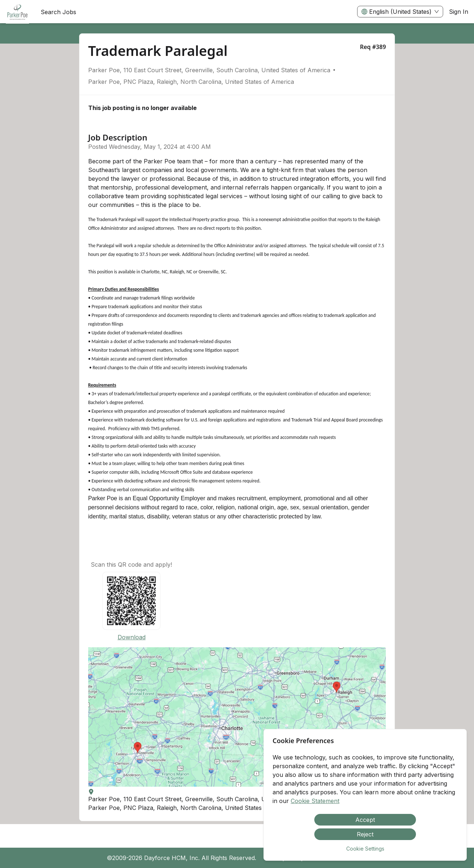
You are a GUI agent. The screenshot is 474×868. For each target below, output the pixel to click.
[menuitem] (17, 12)
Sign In (459, 12)
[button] (237, 717)
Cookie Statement (315, 801)
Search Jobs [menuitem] (58, 12)
